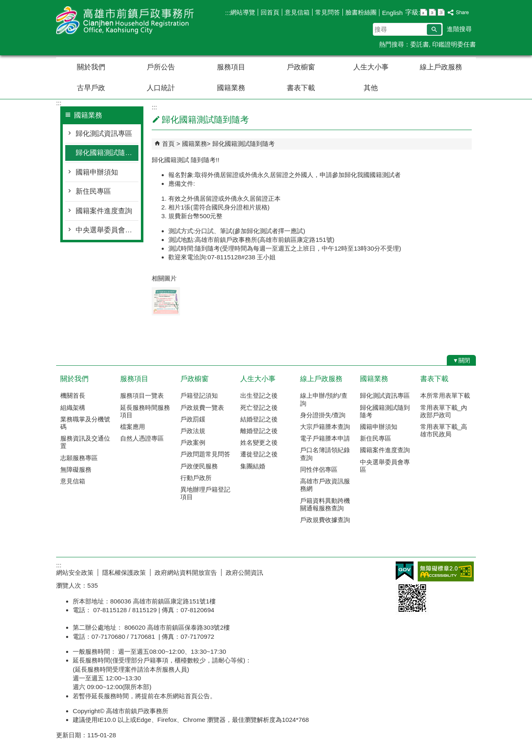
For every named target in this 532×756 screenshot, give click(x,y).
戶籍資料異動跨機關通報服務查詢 (325, 504)
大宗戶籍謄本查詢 (325, 427)
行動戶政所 (196, 478)
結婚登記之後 (259, 419)
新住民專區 (93, 191)
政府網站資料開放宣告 (186, 573)
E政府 (405, 571)
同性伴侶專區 (319, 469)
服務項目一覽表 (142, 395)
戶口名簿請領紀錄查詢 (325, 454)
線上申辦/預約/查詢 (324, 399)
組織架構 (73, 408)
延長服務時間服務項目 (145, 411)
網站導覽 (243, 12)
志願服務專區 (79, 458)
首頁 (168, 144)
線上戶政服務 (441, 67)
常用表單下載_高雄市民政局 (444, 430)
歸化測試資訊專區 (104, 134)
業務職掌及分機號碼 (85, 423)
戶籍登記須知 (199, 395)
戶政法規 (193, 431)
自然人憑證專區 (142, 438)
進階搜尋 (459, 29)
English (392, 13)
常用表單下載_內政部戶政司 (444, 411)
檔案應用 (133, 427)
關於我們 (91, 67)
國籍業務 (231, 88)
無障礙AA (446, 571)
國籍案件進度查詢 (104, 211)
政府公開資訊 (244, 573)
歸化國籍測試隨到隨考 (107, 153)
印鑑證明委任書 (454, 44)
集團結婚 (253, 466)
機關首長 (73, 395)
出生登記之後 (259, 395)
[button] (434, 30)
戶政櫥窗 (301, 67)
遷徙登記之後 (259, 454)
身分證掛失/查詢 (323, 415)
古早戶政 (91, 88)
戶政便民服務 (199, 466)
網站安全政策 (75, 573)
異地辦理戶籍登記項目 (205, 493)
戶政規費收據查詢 (325, 520)
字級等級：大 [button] (441, 12)
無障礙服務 (76, 469)
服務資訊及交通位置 (85, 442)
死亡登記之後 (259, 408)
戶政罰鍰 (193, 419)
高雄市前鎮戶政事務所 (126, 20)
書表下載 (301, 88)
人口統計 (161, 88)
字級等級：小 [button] (424, 12)
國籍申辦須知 (97, 172)
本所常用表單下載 (445, 395)
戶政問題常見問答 (205, 454)
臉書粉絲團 (361, 12)
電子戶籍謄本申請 (325, 438)
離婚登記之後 (259, 431)
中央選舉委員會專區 (107, 230)
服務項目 (231, 67)
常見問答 (328, 12)
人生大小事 (371, 67)
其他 (371, 88)
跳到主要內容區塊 (4, 4)
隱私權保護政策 (124, 573)
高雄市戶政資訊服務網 (325, 485)
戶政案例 (193, 442)
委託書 (420, 44)
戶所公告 (161, 67)
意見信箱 (297, 12)
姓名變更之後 (259, 442)
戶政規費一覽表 (202, 408)
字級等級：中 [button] (432, 12)
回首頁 (270, 12)
